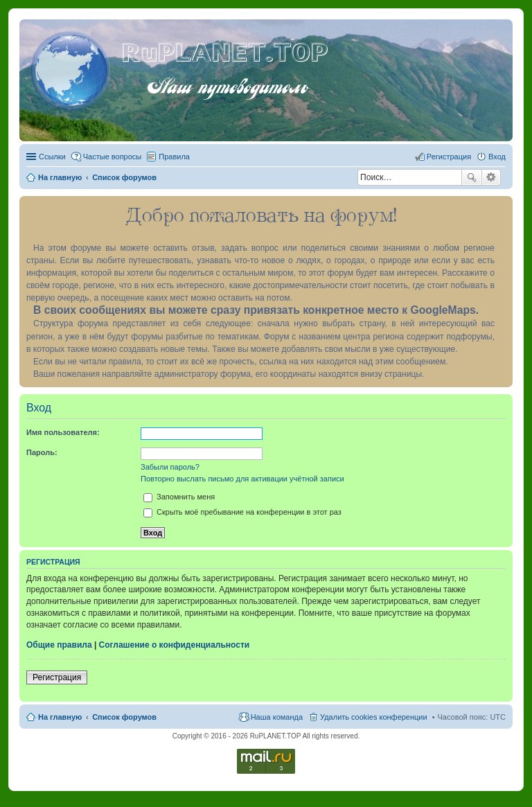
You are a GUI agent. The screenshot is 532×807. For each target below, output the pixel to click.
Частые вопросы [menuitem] (113, 157)
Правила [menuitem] (174, 157)
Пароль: (42, 452)
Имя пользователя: (63, 432)
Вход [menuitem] (497, 157)
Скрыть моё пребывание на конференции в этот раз (242, 512)
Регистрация (57, 677)
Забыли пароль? (170, 467)
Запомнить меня (179, 497)
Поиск (472, 177)
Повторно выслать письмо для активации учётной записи (242, 479)
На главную (60, 717)
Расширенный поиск (491, 177)
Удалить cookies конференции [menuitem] (374, 717)
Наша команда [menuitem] (277, 717)
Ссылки (52, 157)
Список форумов (124, 717)
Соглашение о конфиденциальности (175, 645)
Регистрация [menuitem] (449, 157)
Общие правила (59, 645)
